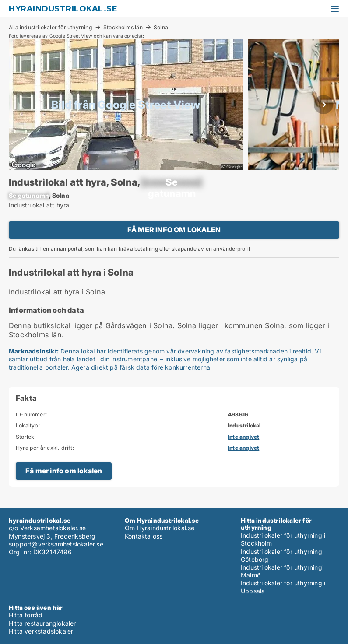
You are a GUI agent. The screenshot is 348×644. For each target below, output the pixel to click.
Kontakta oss (144, 536)
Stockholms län (123, 27)
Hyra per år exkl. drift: (45, 448)
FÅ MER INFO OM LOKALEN (174, 230)
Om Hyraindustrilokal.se (160, 528)
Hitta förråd (26, 615)
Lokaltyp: (28, 425)
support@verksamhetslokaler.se (56, 544)
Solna (161, 28)
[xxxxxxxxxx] (172, 182)
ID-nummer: (32, 415)
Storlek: (26, 437)
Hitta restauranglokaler (42, 623)
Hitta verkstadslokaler (41, 631)
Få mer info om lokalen (64, 471)
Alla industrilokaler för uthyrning (51, 27)
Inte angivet (244, 437)
